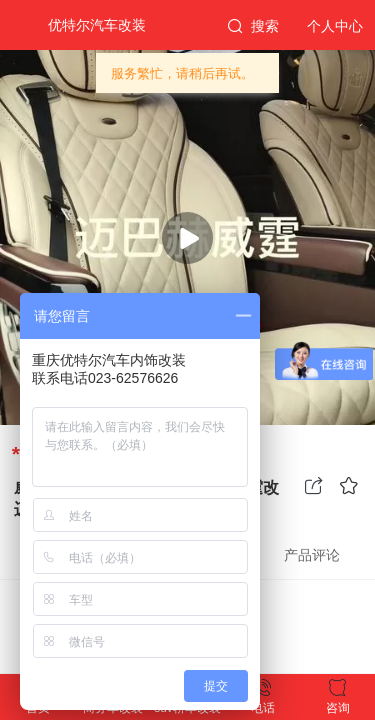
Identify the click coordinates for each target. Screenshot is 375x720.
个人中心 (335, 26)
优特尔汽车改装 (97, 25)
